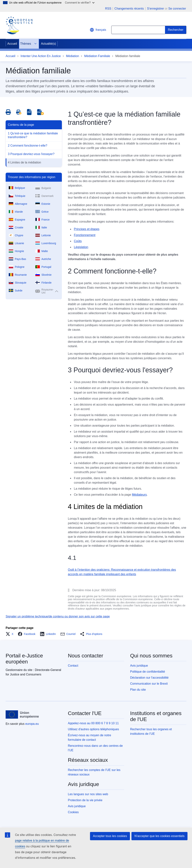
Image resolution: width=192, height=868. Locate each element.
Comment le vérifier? (80, 3)
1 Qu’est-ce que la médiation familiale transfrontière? (33, 135)
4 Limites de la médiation (24, 162)
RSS (108, 9)
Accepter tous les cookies (110, 836)
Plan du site (138, 690)
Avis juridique (139, 666)
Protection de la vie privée (85, 800)
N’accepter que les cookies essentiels (159, 836)
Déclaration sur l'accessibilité (149, 678)
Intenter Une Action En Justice (41, 56)
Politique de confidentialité (148, 672)
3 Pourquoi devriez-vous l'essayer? (31, 154)
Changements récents (129, 9)
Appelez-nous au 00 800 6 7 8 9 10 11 (93, 723)
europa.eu (32, 724)
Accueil (12, 44)
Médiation (72, 56)
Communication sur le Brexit (149, 684)
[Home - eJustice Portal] (19, 25)
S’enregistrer (156, 9)
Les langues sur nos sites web (88, 794)
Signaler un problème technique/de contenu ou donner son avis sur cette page (58, 616)
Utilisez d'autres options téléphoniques (93, 729)
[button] (11, 634)
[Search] (176, 30)
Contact (73, 666)
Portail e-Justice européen (24, 659)
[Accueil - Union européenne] (22, 714)
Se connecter (177, 9)
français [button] (98, 30)
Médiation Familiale (97, 56)
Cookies (73, 812)
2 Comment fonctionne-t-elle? (28, 146)
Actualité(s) (48, 44)
